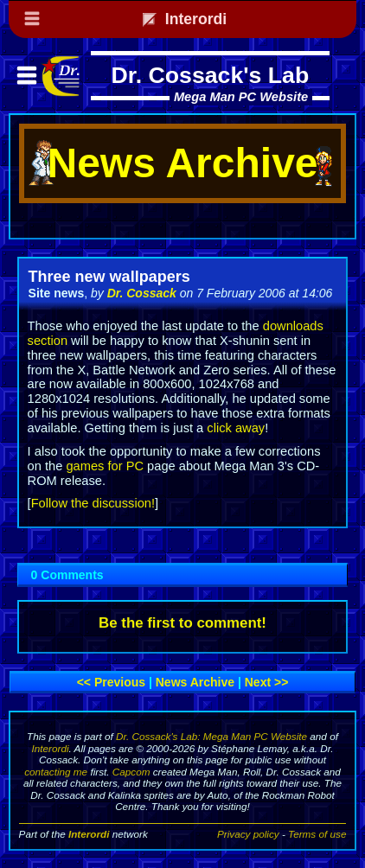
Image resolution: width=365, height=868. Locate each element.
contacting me (56, 772)
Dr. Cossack (142, 293)
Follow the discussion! (93, 503)
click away (236, 428)
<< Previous (111, 682)
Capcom (131, 772)
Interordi (51, 748)
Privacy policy (248, 834)
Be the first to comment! (182, 623)
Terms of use (317, 834)
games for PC (105, 466)
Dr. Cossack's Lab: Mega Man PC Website (211, 736)
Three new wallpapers (109, 277)
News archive (195, 682)
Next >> (267, 682)
